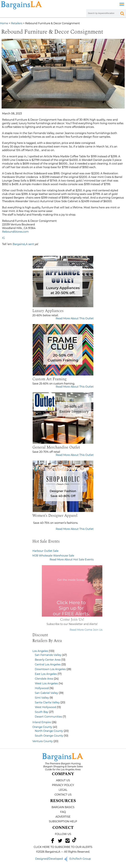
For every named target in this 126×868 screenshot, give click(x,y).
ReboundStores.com (15, 232)
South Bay (42, 712)
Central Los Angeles (48, 664)
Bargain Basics (63, 807)
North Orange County (49, 731)
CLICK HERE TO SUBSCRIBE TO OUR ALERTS (63, 847)
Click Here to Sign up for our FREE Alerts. (81, 608)
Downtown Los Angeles (50, 669)
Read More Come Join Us (96, 630)
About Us (63, 780)
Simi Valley (42, 698)
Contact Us (63, 795)
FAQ (63, 812)
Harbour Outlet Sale (46, 551)
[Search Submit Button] (122, 13)
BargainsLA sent (23, 244)
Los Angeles (40, 651)
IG (4, 238)
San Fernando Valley (48, 655)
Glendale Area (44, 679)
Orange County (42, 727)
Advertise (63, 817)
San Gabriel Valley (47, 693)
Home (4, 23)
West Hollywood (46, 707)
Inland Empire (42, 722)
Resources (63, 801)
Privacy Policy (63, 785)
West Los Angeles (46, 683)
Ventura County (43, 741)
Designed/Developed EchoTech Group (63, 859)
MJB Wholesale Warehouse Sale (53, 556)
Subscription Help (63, 821)
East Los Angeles (46, 674)
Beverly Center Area (48, 660)
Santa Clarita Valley (47, 702)
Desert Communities (49, 717)
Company (63, 774)
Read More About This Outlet (75, 318)
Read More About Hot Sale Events (72, 560)
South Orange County (49, 736)
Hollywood (42, 688)
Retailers (17, 23)
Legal (63, 790)
